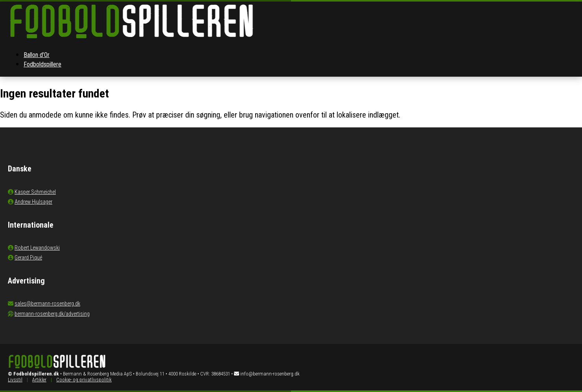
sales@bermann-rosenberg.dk (47, 304)
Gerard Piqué (28, 258)
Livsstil (15, 380)
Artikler (39, 380)
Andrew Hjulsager (33, 202)
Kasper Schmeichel (35, 192)
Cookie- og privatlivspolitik (84, 380)
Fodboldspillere (42, 64)
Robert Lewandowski (37, 248)
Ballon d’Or (37, 55)
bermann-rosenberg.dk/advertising (52, 314)
